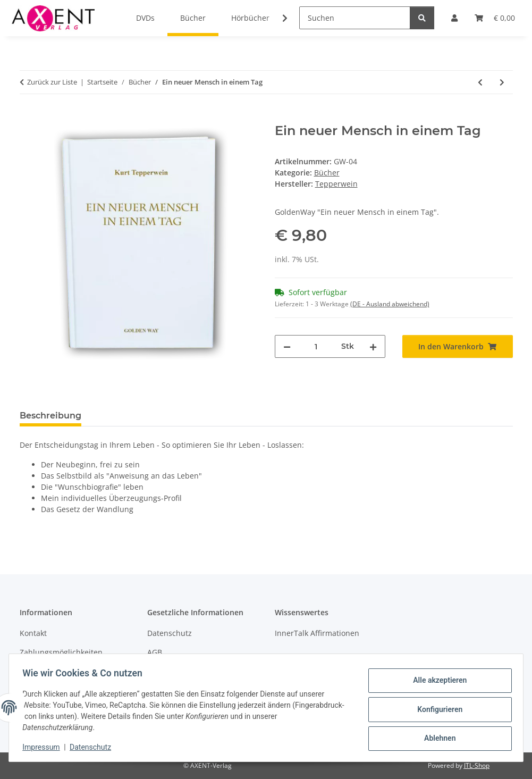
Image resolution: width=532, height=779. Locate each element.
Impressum (45, 747)
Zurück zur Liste (52, 82)
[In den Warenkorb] (28, 118)
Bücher (327, 173)
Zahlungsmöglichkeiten (61, 652)
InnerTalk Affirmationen (317, 633)
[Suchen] (355, 18)
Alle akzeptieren (436, 682)
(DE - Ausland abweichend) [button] (390, 304)
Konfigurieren (436, 709)
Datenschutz (94, 747)
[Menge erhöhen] (373, 346)
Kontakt (33, 633)
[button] (278, 18)
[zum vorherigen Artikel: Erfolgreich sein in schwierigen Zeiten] (480, 82)
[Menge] (316, 346)
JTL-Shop (477, 765)
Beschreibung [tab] (50, 416)
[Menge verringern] (287, 346)
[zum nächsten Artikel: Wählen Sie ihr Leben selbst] (502, 82)
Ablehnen (436, 737)
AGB (155, 652)
